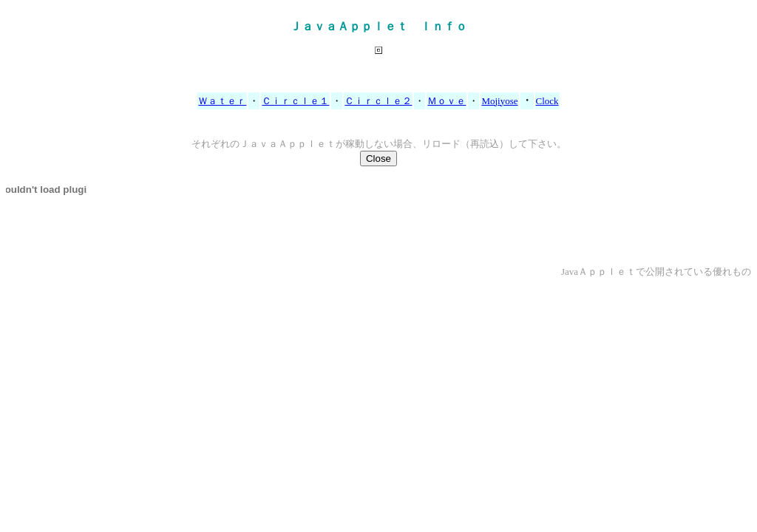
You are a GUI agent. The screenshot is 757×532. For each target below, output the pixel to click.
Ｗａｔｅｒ (222, 101)
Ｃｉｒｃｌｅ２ (378, 101)
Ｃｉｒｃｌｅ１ (295, 101)
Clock (547, 101)
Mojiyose (499, 101)
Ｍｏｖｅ (447, 101)
